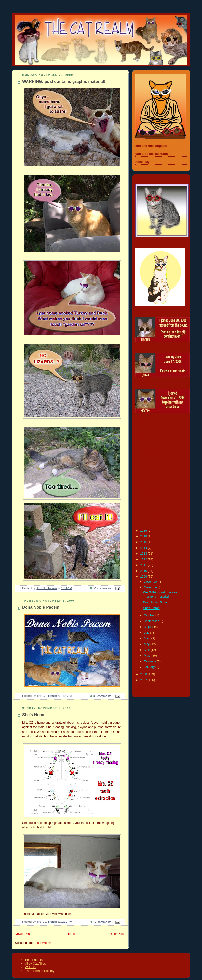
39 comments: (103, 696)
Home (71, 934)
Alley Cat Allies (35, 963)
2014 (144, 548)
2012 (144, 559)
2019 (144, 531)
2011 (144, 565)
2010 (144, 571)
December (151, 582)
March (149, 656)
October (150, 615)
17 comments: (103, 922)
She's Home (34, 715)
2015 (144, 542)
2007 (144, 680)
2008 (144, 674)
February (150, 661)
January (150, 667)
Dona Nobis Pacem (41, 607)
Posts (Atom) (42, 943)
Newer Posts (24, 934)
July (147, 633)
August (149, 627)
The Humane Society (40, 971)
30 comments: (103, 588)
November (151, 587)
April (147, 650)
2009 (144, 577)
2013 (144, 554)
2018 (144, 536)
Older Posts (117, 934)
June (148, 639)
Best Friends (34, 960)
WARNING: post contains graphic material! (64, 82)
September (152, 621)
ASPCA (30, 967)
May (147, 644)
